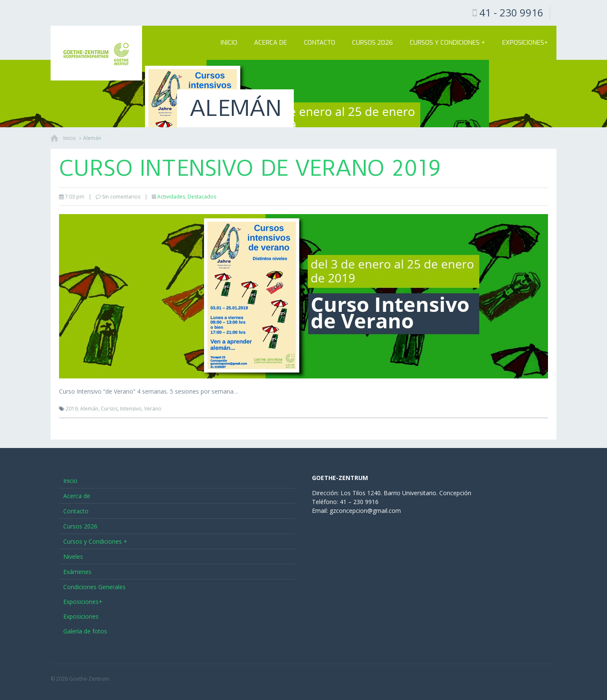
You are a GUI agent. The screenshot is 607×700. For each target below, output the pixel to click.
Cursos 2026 (372, 43)
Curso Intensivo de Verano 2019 (250, 168)
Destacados (202, 197)
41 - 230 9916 (511, 12)
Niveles (73, 557)
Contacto (320, 43)
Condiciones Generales (94, 587)
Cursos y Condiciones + (447, 43)
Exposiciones (81, 616)
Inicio (229, 43)
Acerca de (271, 43)
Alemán (92, 138)
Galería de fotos (85, 631)
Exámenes (77, 572)
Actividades (171, 197)
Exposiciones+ (525, 43)
